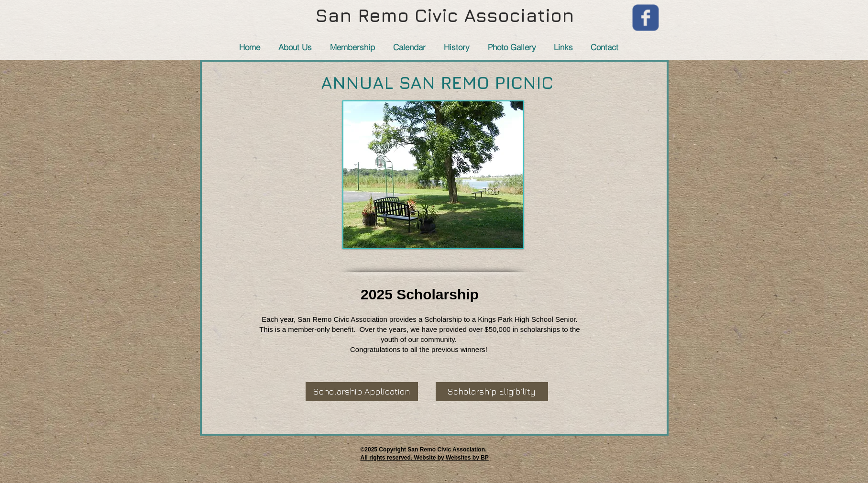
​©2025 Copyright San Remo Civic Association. (424, 450)
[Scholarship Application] (362, 392)
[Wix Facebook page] (646, 18)
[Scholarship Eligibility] (492, 392)
